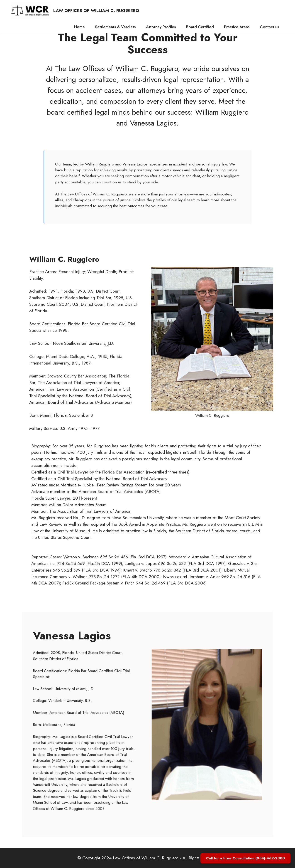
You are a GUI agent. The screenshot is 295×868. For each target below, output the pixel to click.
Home (79, 27)
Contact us (269, 27)
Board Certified (200, 27)
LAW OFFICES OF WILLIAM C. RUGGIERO (96, 11)
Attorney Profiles (161, 27)
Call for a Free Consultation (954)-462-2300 (245, 858)
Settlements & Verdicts (115, 27)
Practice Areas (237, 27)
